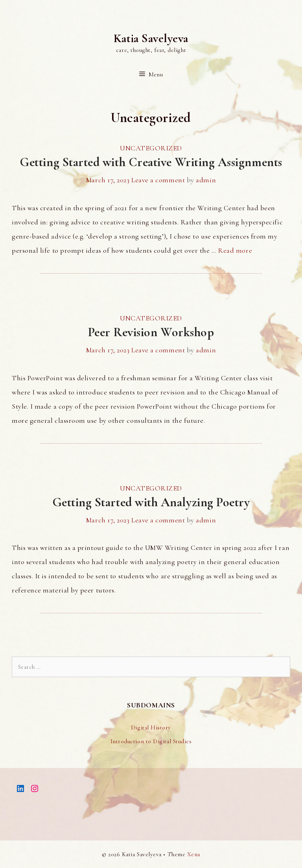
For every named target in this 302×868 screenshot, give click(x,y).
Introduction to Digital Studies (151, 741)
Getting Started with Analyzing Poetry (151, 502)
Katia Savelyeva (151, 38)
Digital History (151, 727)
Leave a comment (158, 180)
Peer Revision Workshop (151, 332)
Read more (235, 250)
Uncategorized (151, 148)
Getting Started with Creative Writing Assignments (151, 162)
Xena (194, 854)
